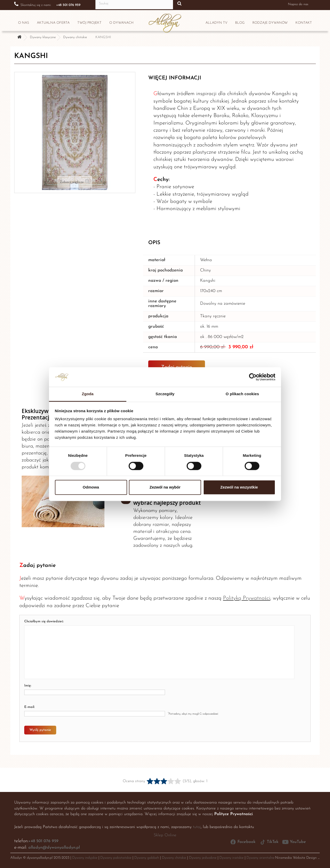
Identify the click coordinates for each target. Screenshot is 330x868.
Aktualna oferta (53, 23)
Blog (240, 23)
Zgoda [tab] (88, 394)
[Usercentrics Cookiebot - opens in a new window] (253, 377)
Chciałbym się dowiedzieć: (44, 621)
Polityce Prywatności (233, 814)
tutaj (197, 827)
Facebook (243, 842)
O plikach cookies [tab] (242, 394)
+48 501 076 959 (43, 841)
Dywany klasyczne (43, 37)
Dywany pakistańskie (116, 858)
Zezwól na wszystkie (239, 487)
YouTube (294, 842)
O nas (24, 23)
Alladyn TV (216, 23)
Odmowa (91, 487)
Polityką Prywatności (247, 598)
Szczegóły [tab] (165, 394)
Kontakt (304, 23)
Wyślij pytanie (40, 730)
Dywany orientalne (261, 858)
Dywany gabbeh (147, 858)
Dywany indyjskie (85, 858)
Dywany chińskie (75, 37)
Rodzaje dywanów (270, 23)
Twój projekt (89, 23)
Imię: (28, 686)
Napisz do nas (298, 4)
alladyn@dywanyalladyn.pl (54, 848)
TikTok (269, 842)
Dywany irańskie (232, 858)
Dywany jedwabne (203, 858)
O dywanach (121, 23)
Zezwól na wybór (165, 487)
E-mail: (29, 707)
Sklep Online (165, 835)
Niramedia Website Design (296, 858)
